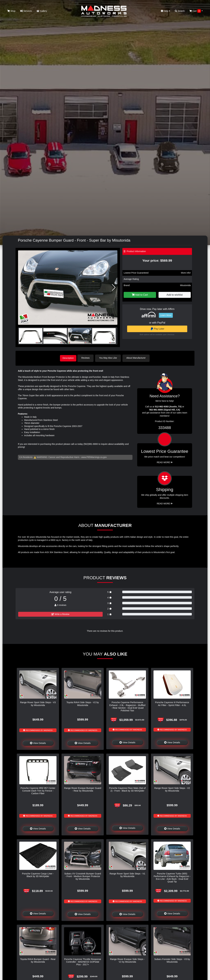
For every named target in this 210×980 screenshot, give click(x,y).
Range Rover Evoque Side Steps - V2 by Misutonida (127, 960)
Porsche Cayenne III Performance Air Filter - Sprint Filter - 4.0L (172, 703)
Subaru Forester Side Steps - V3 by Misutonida (172, 960)
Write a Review (60, 614)
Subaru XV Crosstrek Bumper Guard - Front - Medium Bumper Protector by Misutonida (83, 876)
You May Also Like (110, 358)
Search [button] (180, 11)
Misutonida (185, 285)
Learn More (166, 315)
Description (68, 358)
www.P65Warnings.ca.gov (94, 457)
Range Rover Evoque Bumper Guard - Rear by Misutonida (83, 789)
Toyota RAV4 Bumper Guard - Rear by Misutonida (38, 960)
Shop (11, 11)
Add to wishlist (175, 295)
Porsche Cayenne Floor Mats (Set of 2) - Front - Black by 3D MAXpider (127, 789)
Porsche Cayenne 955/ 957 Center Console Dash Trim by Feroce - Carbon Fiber (38, 790)
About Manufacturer (138, 358)
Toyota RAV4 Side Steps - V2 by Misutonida (83, 703)
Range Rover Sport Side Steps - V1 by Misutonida (127, 874)
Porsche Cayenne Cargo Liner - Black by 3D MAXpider (38, 874)
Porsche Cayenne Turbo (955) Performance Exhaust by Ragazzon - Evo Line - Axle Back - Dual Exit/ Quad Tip (172, 877)
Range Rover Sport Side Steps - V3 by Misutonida (38, 703)
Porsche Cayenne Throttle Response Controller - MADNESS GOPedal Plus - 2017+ (83, 961)
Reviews (87, 358)
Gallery (42, 11)
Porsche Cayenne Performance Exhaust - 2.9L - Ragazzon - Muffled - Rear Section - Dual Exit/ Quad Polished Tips (127, 706)
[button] (114, 287)
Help (166, 11)
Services (26, 11)
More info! (186, 273)
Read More (165, 462)
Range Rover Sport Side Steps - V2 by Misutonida (172, 789)
